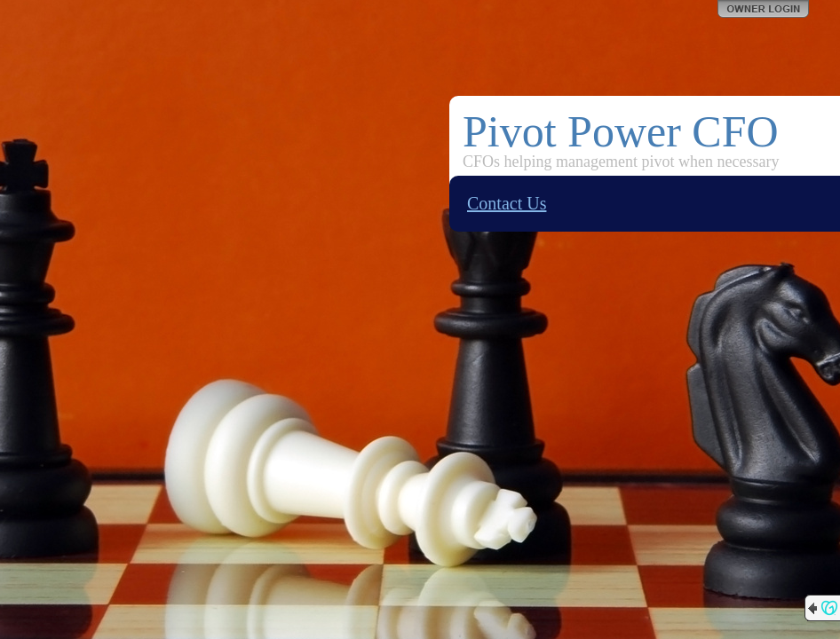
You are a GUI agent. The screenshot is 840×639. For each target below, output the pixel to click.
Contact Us (507, 203)
